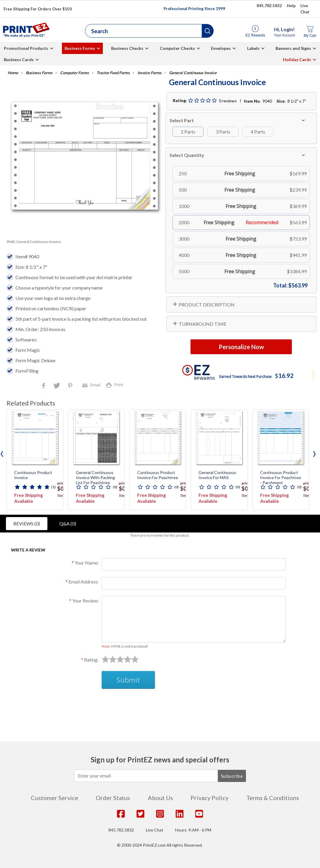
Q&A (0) (68, 523)
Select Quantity (187, 155)
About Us (160, 798)
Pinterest (71, 386)
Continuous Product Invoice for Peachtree (158, 475)
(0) (115, 487)
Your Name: (87, 563)
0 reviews (228, 101)
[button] (208, 31)
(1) (53, 487)
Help (291, 6)
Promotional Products (26, 48)
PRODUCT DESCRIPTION (207, 305)
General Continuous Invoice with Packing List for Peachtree (95, 478)
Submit (128, 680)
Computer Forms (75, 73)
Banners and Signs (293, 48)
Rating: (91, 660)
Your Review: (85, 601)
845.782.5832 (121, 830)
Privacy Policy (209, 798)
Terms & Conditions (273, 798)
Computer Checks (177, 48)
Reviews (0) (27, 523)
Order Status (113, 798)
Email (92, 385)
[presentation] (314, 452)
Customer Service (55, 798)
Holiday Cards (297, 59)
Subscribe (232, 776)
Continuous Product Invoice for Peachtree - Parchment (281, 478)
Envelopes (221, 48)
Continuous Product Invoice (33, 475)
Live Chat (155, 830)
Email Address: (84, 582)
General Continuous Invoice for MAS (217, 475)
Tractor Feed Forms (113, 73)
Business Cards (19, 59)
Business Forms (80, 48)
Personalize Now (241, 347)
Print (116, 385)
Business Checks (127, 48)
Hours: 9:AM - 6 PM (193, 830)
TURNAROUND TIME (203, 324)
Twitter (57, 386)
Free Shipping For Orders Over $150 (38, 9)
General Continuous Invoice (193, 73)
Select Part (182, 120)
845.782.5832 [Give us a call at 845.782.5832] (269, 6)
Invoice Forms (149, 73)
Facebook (45, 386)
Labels (253, 48)
